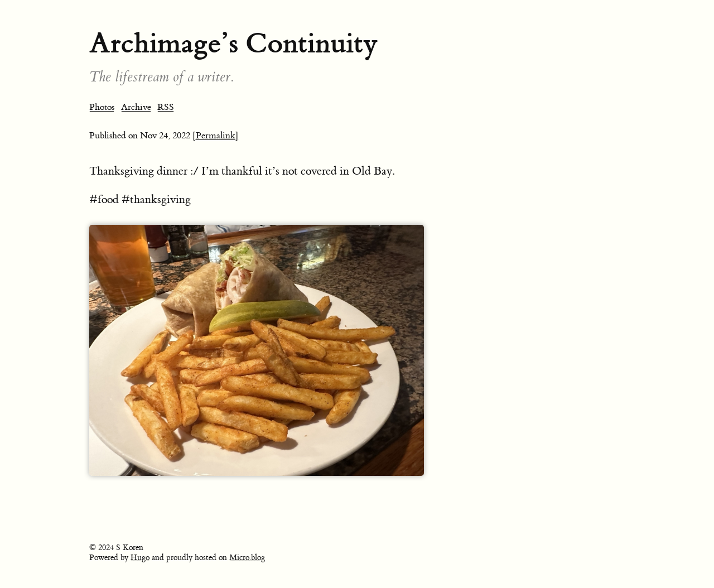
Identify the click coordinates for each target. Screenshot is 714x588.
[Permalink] (216, 136)
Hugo (140, 558)
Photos (102, 107)
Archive (136, 107)
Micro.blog (247, 558)
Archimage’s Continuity (233, 43)
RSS (166, 107)
